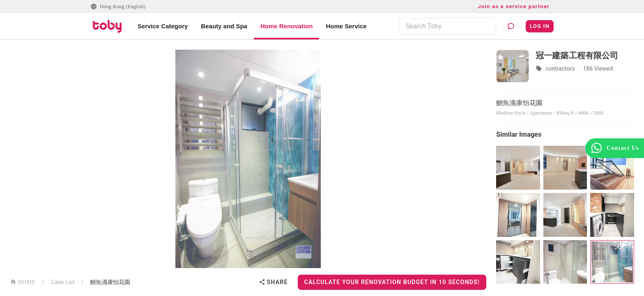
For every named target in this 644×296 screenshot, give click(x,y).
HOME (23, 281)
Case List (63, 282)
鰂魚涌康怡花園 (110, 282)
